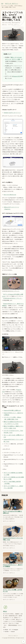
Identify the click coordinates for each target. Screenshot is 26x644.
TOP (2, 4)
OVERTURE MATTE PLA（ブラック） (13, 298)
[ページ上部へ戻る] (24, 642)
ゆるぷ (6, 25)
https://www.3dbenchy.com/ (10, 195)
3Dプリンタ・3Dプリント (11, 4)
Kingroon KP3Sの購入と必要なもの (12, 410)
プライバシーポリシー (13, 636)
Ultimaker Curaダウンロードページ (12, 113)
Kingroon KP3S (17, 76)
